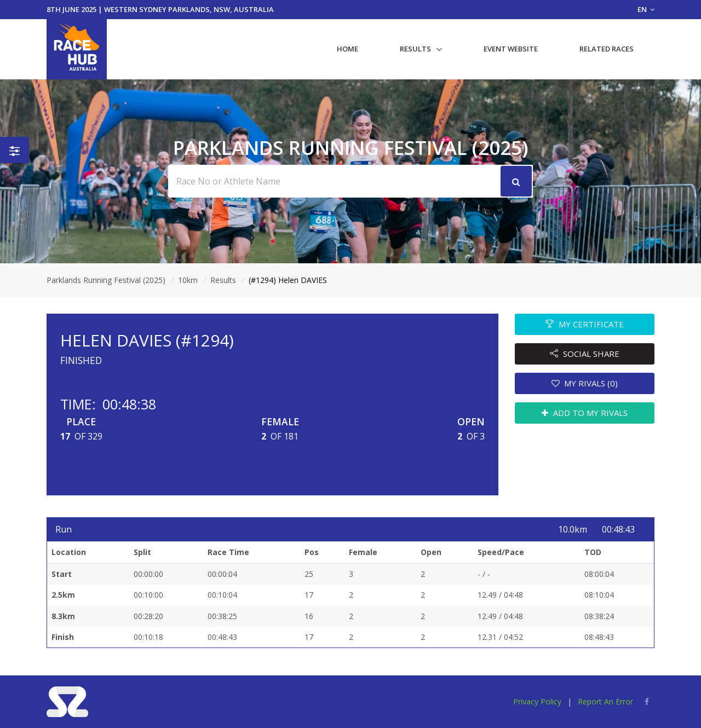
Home (347, 49)
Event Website (511, 49)
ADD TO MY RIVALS (585, 413)
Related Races (607, 49)
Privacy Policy (537, 701)
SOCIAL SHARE (585, 354)
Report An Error (605, 701)
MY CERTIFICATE (585, 324)
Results (415, 49)
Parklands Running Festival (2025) (106, 280)
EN (646, 9)
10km (188, 280)
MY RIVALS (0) (585, 383)
